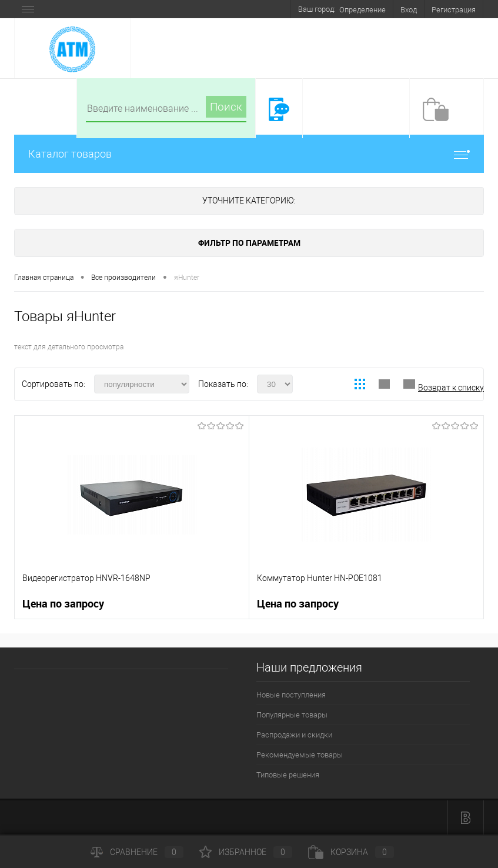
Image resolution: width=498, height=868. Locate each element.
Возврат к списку (451, 388)
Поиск (226, 107)
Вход (409, 10)
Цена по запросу (63, 604)
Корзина (351, 852)
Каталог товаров (249, 154)
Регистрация (454, 10)
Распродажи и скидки (294, 735)
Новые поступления (291, 695)
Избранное (246, 852)
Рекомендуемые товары (300, 755)
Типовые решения (288, 775)
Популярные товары (292, 715)
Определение (362, 10)
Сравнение (137, 852)
